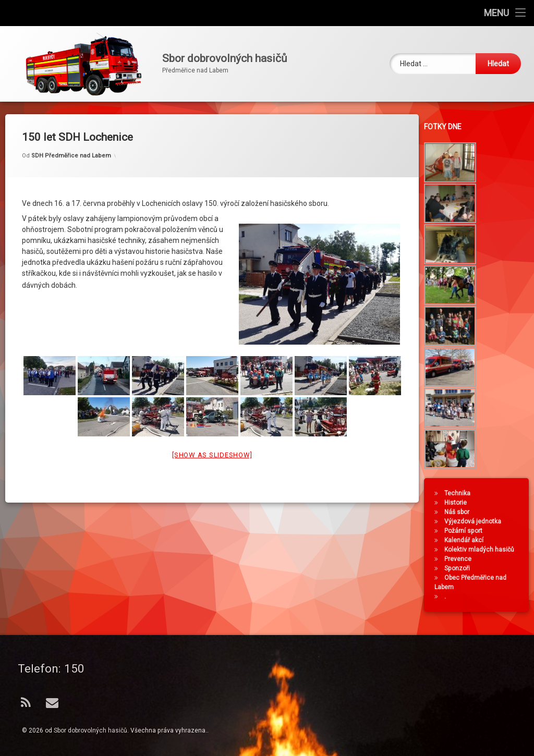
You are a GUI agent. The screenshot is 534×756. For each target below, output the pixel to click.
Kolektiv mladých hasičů (482, 550)
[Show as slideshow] (212, 443)
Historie (459, 503)
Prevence (461, 559)
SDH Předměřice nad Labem (71, 145)
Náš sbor (460, 512)
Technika (460, 493)
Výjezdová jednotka (476, 521)
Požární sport (466, 531)
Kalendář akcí (467, 540)
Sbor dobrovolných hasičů (90, 730)
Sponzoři (460, 568)
